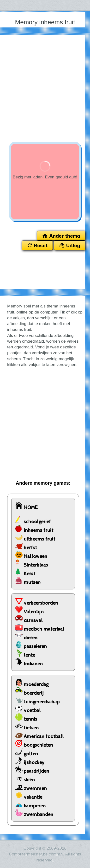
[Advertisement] (45, 87)
